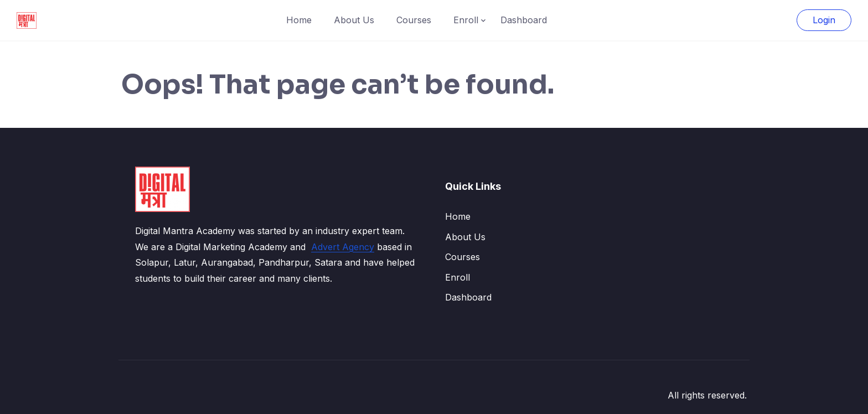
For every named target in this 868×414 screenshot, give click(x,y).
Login (824, 20)
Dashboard (524, 20)
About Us (354, 20)
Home (299, 20)
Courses (414, 20)
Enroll (466, 20)
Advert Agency (343, 247)
